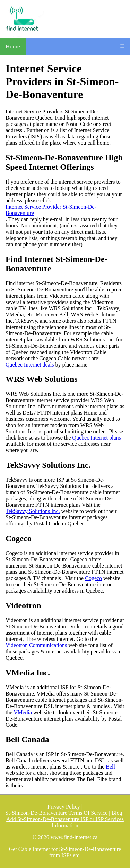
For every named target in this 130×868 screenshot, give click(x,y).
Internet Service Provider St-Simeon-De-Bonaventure (51, 210)
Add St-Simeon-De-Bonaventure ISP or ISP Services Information (65, 822)
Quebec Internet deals (30, 365)
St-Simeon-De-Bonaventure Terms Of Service (56, 813)
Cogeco (93, 578)
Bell (110, 767)
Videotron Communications (36, 645)
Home (13, 46)
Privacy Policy (64, 807)
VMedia (23, 712)
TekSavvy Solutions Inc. (33, 511)
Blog (117, 813)
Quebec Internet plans (96, 438)
